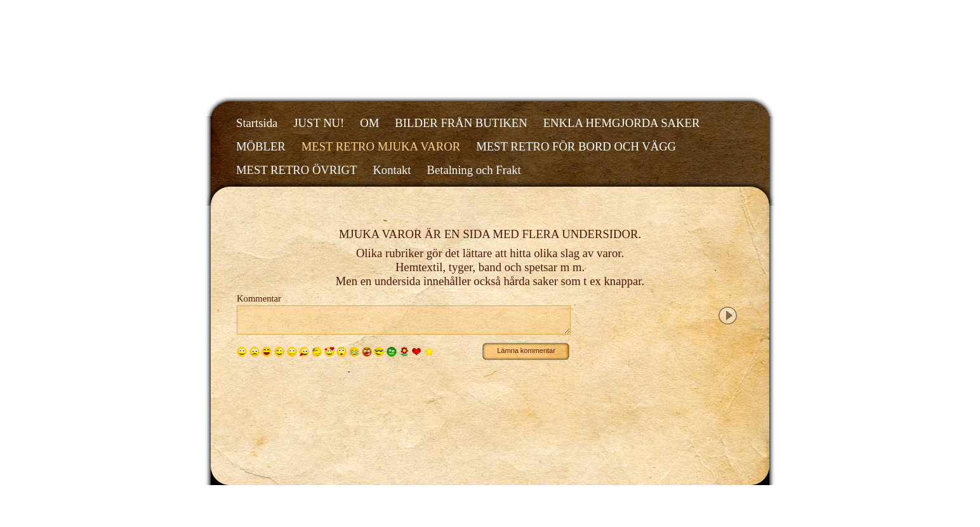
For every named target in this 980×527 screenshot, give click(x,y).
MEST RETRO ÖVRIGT (296, 170)
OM (369, 123)
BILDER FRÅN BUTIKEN (461, 123)
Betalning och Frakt (473, 170)
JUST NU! (319, 123)
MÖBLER (261, 146)
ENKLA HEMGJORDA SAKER (622, 123)
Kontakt (392, 170)
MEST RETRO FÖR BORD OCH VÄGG (576, 146)
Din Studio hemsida (710, 496)
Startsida (257, 123)
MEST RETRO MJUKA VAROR (381, 146)
